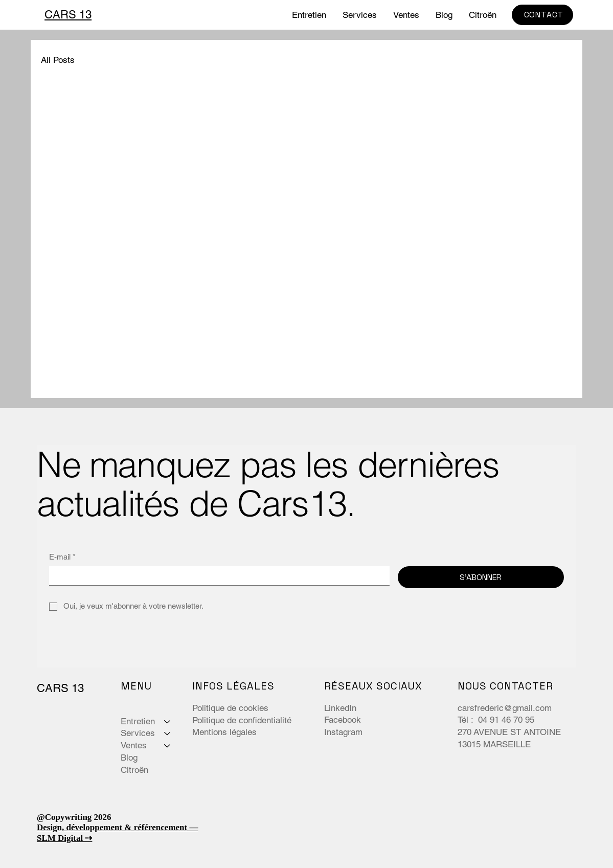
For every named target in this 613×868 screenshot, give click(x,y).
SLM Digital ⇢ (64, 838)
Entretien (138, 721)
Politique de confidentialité (242, 720)
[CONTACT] (542, 15)
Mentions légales (224, 732)
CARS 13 (68, 15)
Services (138, 733)
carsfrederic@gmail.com (505, 708)
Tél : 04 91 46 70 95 (497, 720)
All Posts (58, 60)
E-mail (62, 557)
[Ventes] (168, 746)
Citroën (134, 770)
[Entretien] (168, 722)
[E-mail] (216, 576)
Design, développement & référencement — (118, 827)
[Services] (168, 733)
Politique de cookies (230, 708)
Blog (129, 758)
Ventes (134, 745)
